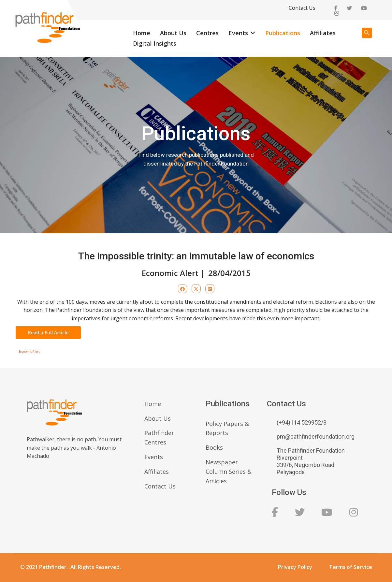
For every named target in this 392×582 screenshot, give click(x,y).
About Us (173, 33)
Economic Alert (29, 352)
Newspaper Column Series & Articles (229, 472)
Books (214, 447)
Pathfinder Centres (159, 437)
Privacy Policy (295, 567)
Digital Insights (155, 43)
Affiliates (323, 33)
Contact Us (302, 8)
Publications (283, 33)
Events (238, 33)
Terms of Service (351, 567)
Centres (207, 33)
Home (142, 33)
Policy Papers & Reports (227, 428)
